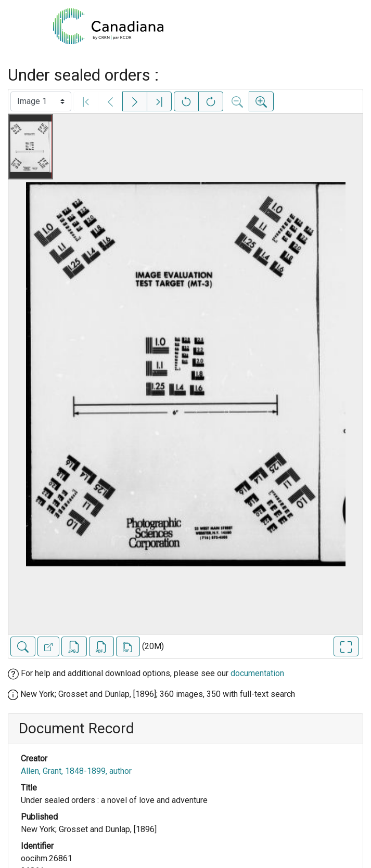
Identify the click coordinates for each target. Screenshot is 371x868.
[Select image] (41, 101)
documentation (257, 673)
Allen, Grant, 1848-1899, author (76, 771)
